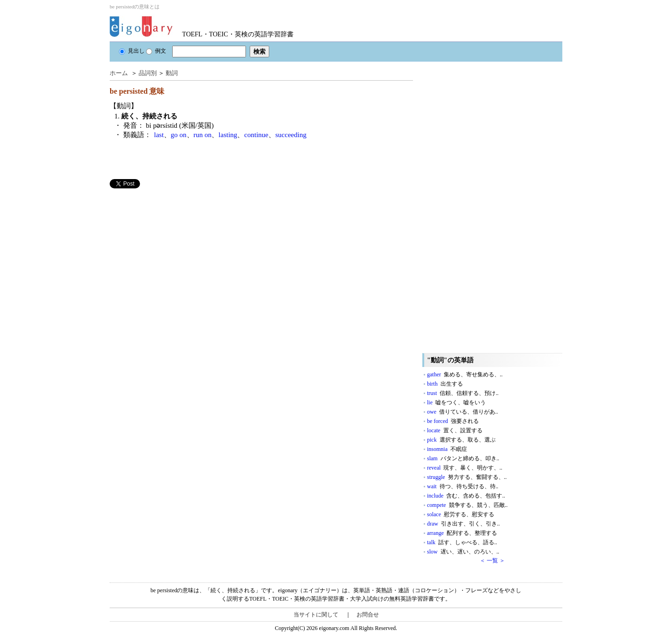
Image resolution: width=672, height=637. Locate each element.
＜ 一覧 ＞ (492, 561)
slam (463, 458)
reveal (465, 468)
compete (467, 505)
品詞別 (148, 73)
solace (461, 514)
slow (463, 552)
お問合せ (368, 615)
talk (462, 542)
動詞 (172, 73)
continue (256, 135)
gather (465, 374)
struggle (467, 477)
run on (203, 135)
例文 (156, 51)
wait (463, 486)
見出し (132, 51)
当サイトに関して (316, 615)
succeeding (291, 135)
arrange (462, 533)
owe (462, 412)
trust (463, 393)
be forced (453, 421)
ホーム (119, 73)
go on (179, 135)
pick (461, 440)
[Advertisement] (180, 254)
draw (463, 524)
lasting (228, 135)
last (159, 135)
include (466, 496)
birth (445, 384)
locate (455, 430)
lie (456, 402)
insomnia (447, 449)
